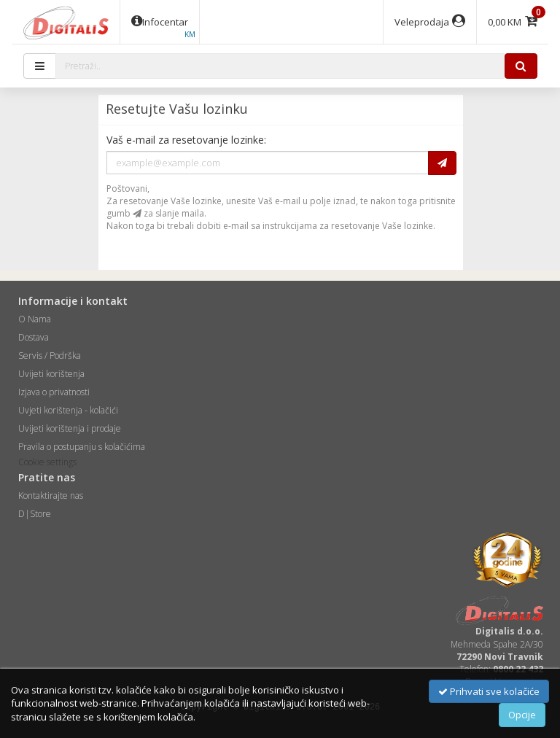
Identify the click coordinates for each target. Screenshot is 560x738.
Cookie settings (47, 462)
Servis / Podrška (50, 356)
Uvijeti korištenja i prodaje (70, 428)
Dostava (34, 337)
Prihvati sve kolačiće (489, 691)
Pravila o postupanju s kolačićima (82, 447)
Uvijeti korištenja (51, 374)
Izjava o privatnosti (54, 392)
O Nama (35, 319)
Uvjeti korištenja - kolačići (68, 410)
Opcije (522, 715)
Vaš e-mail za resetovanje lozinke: (186, 140)
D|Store (35, 514)
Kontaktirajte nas (51, 496)
